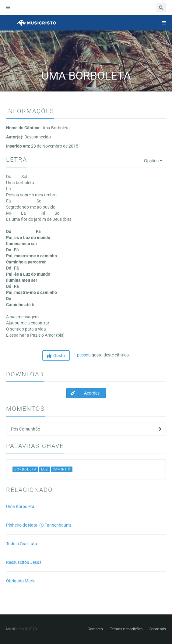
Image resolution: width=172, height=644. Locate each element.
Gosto (56, 356)
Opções (153, 161)
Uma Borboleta (20, 506)
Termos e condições (126, 629)
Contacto (95, 629)
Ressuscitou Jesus (24, 562)
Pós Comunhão (86, 429)
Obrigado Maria (21, 581)
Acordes (83, 393)
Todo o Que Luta (22, 544)
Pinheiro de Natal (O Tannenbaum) (39, 525)
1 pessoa (82, 355)
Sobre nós (158, 629)
